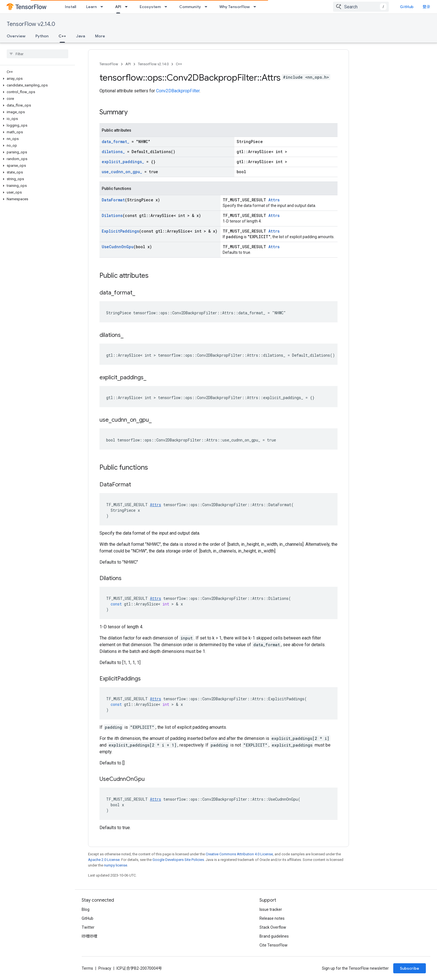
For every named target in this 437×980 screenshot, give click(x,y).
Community (190, 7)
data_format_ (116, 142)
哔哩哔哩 (89, 936)
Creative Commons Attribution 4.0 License (239, 854)
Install (71, 7)
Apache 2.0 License (104, 860)
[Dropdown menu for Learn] (103, 7)
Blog (86, 909)
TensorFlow (109, 64)
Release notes (272, 918)
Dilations (112, 215)
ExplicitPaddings (120, 231)
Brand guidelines (274, 936)
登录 (426, 7)
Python (42, 36)
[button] (36, 79)
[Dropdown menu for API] (128, 7)
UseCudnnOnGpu (118, 247)
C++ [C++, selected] (62, 36)
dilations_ (113, 152)
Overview (16, 36)
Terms (87, 968)
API (128, 64)
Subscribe (410, 968)
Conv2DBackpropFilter (178, 91)
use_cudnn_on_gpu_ (122, 172)
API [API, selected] (118, 7)
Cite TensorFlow (274, 945)
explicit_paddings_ (123, 162)
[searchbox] (37, 54)
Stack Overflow (273, 927)
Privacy (105, 968)
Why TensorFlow (235, 7)
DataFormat (113, 200)
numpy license (116, 865)
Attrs (274, 200)
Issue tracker (271, 909)
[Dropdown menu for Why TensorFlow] (256, 7)
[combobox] (361, 7)
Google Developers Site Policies (178, 860)
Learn (91, 7)
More (100, 36)
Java (81, 36)
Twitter (88, 927)
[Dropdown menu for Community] (208, 7)
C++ (179, 64)
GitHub (407, 7)
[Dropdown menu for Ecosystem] (167, 7)
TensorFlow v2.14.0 (31, 24)
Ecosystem (150, 7)
